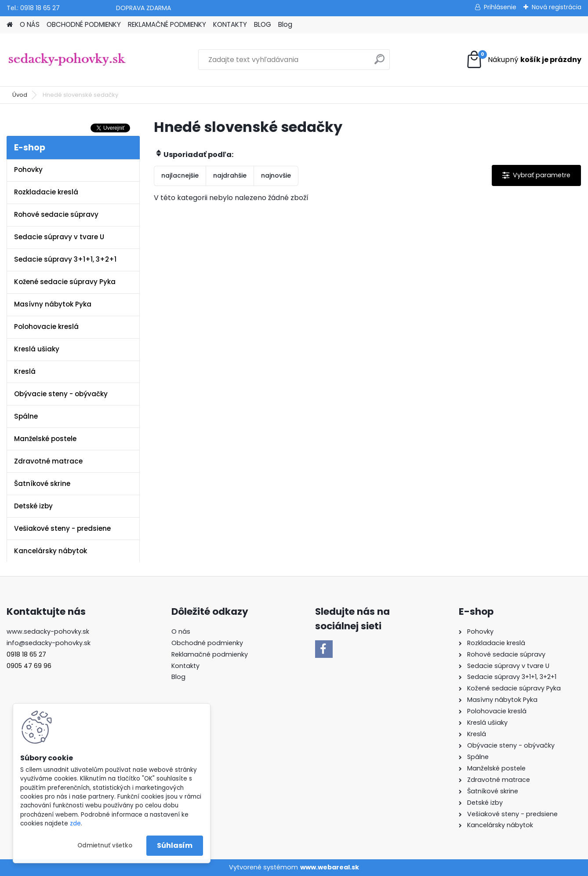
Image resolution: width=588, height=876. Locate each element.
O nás (181, 631)
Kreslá (25, 371)
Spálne (26, 416)
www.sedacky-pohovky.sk (48, 631)
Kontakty (185, 666)
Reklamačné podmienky (210, 654)
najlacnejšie (180, 175)
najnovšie (276, 175)
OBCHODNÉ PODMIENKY (84, 24)
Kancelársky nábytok (51, 551)
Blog (285, 24)
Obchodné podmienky (207, 643)
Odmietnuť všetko (105, 845)
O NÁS (30, 24)
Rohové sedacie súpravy (56, 214)
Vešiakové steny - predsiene (62, 528)
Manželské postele (45, 439)
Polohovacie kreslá (46, 327)
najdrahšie (230, 175)
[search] (379, 63)
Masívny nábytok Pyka (53, 304)
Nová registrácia (557, 7)
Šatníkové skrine (42, 484)
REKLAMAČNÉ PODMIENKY (167, 24)
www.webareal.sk (330, 867)
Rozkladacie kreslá (46, 192)
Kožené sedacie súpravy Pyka (65, 282)
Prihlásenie (500, 7)
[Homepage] (10, 25)
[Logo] (67, 60)
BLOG (263, 24)
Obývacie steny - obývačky (61, 394)
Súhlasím (175, 845)
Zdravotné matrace (48, 461)
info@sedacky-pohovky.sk (49, 643)
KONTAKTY (230, 24)
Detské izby (33, 506)
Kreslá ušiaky (37, 349)
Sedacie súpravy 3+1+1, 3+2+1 (65, 259)
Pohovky (28, 170)
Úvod (20, 95)
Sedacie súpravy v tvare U (59, 237)
